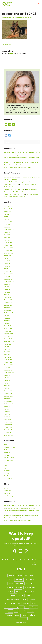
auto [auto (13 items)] (31, 576)
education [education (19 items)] (10, 587)
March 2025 (8, 219)
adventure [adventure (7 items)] (12, 576)
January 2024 (8, 245)
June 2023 (7, 261)
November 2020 (9, 336)
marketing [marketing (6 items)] (26, 603)
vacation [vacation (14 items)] (9, 615)
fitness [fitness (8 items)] (26, 591)
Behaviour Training (10, 447)
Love (6, 465)
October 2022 (8, 279)
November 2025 (9, 206)
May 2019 (7, 383)
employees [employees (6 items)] (19, 587)
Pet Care (7, 473)
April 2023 (7, 266)
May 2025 (7, 217)
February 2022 (8, 300)
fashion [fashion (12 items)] (10, 591)
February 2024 (8, 243)
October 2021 (8, 310)
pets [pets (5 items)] (27, 607)
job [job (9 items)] (6, 603)
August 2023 (8, 256)
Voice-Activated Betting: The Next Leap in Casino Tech (20, 155)
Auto (6, 445)
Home (6, 463)
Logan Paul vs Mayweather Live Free (15, 194)
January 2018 (8, 425)
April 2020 (7, 354)
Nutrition (7, 471)
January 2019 (8, 393)
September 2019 (9, 373)
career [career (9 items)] (32, 580)
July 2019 (7, 378)
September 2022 (9, 282)
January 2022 (8, 302)
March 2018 (8, 419)
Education (7, 452)
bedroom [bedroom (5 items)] (10, 580)
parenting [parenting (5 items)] (15, 607)
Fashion (6, 455)
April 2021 (7, 323)
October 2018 (8, 401)
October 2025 (8, 209)
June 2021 (7, 318)
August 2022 (8, 284)
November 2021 (9, 308)
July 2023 (7, 258)
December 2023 (9, 248)
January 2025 (8, 222)
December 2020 (9, 334)
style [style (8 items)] (10, 611)
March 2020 (8, 357)
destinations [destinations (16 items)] (20, 584)
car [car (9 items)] (26, 580)
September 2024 (9, 230)
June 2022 (7, 289)
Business (7, 450)
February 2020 (8, 360)
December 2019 (9, 365)
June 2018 (7, 412)
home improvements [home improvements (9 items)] (13, 599)
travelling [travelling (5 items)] (30, 611)
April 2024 (7, 237)
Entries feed (8, 491)
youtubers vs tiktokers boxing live (14, 189)
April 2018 (7, 417)
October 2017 (8, 432)
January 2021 (8, 331)
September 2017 (9, 435)
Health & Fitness (9, 458)
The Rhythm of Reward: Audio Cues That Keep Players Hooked (22, 152)
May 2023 (7, 263)
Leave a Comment (7, 17)
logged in (12, 53)
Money (6, 468)
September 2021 (9, 313)
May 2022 (7, 292)
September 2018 (9, 404)
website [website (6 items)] (24, 615)
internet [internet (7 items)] (24, 599)
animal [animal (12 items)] (20, 576)
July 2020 (7, 347)
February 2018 (8, 422)
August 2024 (8, 232)
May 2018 (7, 414)
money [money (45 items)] (34, 603)
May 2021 (7, 321)
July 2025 (7, 214)
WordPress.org (8, 496)
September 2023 (9, 253)
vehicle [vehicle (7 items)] (17, 615)
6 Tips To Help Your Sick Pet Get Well (26, 182)
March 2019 (8, 388)
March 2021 (8, 326)
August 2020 (8, 344)
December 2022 (9, 274)
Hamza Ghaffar (9, 182)
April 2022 (7, 295)
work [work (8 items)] (17, 619)
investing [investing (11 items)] (32, 599)
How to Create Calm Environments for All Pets (17, 167)
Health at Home (9, 460)
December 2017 (9, 427)
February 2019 (8, 391)
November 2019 (9, 367)
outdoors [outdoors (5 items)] (7, 607)
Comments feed (9, 493)
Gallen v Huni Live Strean (11, 185)
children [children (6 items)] (11, 584)
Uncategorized (8, 478)
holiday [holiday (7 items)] (21, 596)
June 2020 (7, 349)
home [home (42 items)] (28, 595)
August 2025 (8, 211)
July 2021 (7, 315)
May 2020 (7, 352)
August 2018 (8, 406)
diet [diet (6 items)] (27, 584)
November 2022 (9, 276)
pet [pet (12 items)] (22, 607)
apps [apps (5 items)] (26, 576)
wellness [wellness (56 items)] (32, 615)
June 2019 (7, 380)
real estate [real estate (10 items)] (34, 607)
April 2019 (7, 386)
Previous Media (7, 44)
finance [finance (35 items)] (18, 591)
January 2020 (8, 362)
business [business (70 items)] (19, 580)
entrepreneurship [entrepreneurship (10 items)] (30, 587)
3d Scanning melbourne (11, 177)
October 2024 (8, 227)
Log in (6, 488)
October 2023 (8, 250)
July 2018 (7, 409)
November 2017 (9, 430)
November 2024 (9, 224)
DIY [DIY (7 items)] (32, 584)
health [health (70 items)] (14, 595)
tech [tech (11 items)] (16, 611)
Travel (6, 476)
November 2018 (9, 399)
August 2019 (8, 375)
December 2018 (9, 396)
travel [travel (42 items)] (23, 611)
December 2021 (9, 305)
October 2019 (8, 370)
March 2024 (8, 240)
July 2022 (7, 287)
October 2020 (8, 339)
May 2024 (7, 235)
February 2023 (8, 271)
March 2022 (8, 297)
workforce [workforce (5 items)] (24, 619)
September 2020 (9, 341)
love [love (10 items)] (19, 603)
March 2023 (8, 269)
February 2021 (8, 328)
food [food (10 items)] (32, 591)
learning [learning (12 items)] (12, 603)
